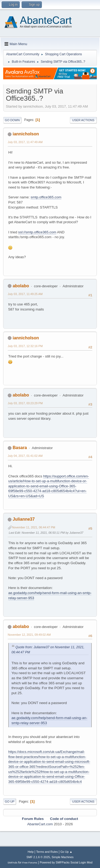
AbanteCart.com (40, 824)
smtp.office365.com (46, 197)
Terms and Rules (47, 852)
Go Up (10, 802)
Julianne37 (24, 519)
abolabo (21, 286)
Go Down (12, 120)
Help (31, 852)
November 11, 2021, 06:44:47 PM (34, 527)
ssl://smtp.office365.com (37, 232)
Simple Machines (63, 857)
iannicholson (26, 134)
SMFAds (12, 863)
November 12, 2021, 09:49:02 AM (29, 635)
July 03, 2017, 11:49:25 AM (25, 294)
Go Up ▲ (66, 852)
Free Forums (30, 863)
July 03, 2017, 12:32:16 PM (25, 346)
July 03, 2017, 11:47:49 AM (25, 142)
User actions (83, 120)
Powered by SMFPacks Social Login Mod (66, 862)
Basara (20, 448)
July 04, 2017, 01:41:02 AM (25, 456)
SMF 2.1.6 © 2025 (38, 857)
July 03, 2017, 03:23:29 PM (25, 403)
